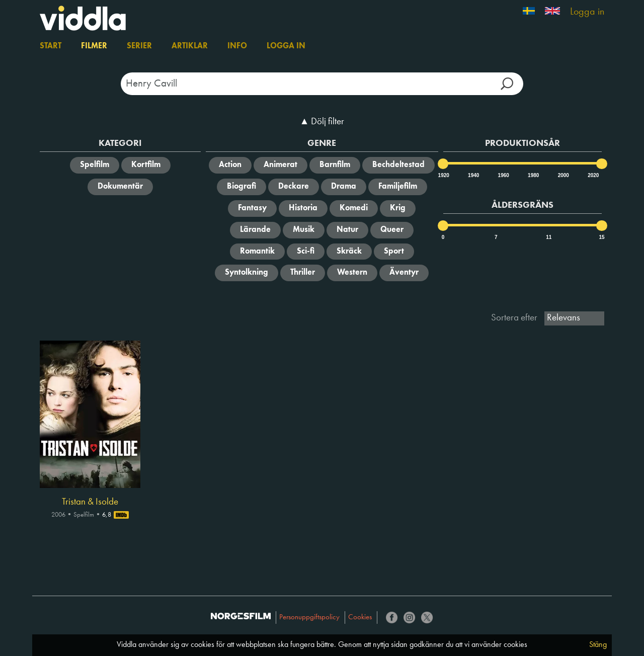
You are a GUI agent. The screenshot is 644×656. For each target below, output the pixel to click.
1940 (473, 175)
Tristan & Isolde (90, 502)
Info (237, 46)
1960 (503, 175)
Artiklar (190, 46)
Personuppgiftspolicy (309, 618)
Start (51, 46)
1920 (443, 175)
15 (601, 237)
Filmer (94, 46)
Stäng (598, 645)
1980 (533, 175)
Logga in (587, 12)
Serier (139, 46)
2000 (563, 175)
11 (549, 237)
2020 (593, 175)
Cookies (360, 618)
